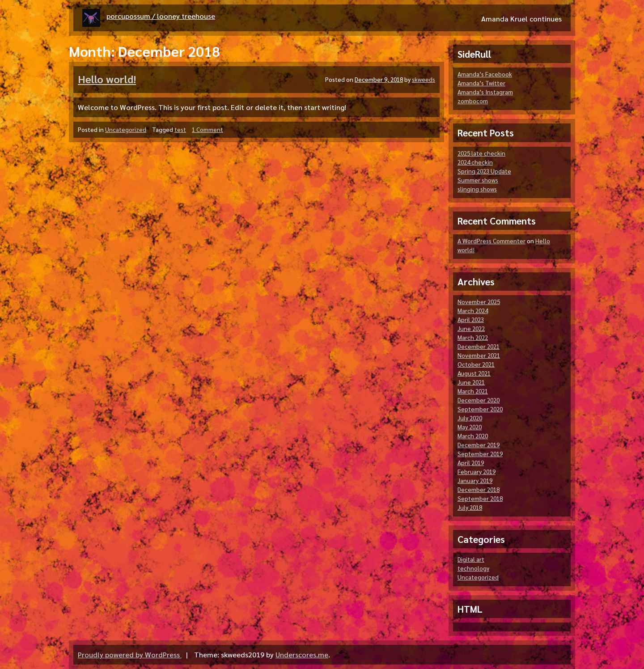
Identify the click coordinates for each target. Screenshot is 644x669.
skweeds (424, 79)
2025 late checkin (481, 153)
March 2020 (473, 436)
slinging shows (477, 189)
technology (473, 568)
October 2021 (476, 364)
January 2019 (475, 481)
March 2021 (473, 391)
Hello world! (107, 79)
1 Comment (208, 129)
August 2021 (474, 373)
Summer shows (478, 180)
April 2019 (471, 463)
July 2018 (470, 507)
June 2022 (471, 328)
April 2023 (471, 320)
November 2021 (479, 355)
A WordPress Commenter (491, 241)
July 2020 (470, 418)
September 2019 (480, 454)
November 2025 (479, 302)
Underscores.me (302, 654)
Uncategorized (126, 129)
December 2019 (479, 445)
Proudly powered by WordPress (130, 654)
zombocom (473, 101)
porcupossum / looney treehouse (161, 16)
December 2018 (479, 489)
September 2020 (480, 409)
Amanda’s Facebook (485, 74)
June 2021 (471, 382)
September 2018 (480, 498)
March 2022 (473, 337)
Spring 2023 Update (484, 171)
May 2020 (470, 427)
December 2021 (479, 346)
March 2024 (473, 311)
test (180, 129)
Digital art (471, 559)
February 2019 (477, 472)
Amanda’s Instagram (485, 92)
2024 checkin (475, 162)
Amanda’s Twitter (481, 83)
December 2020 (479, 400)
